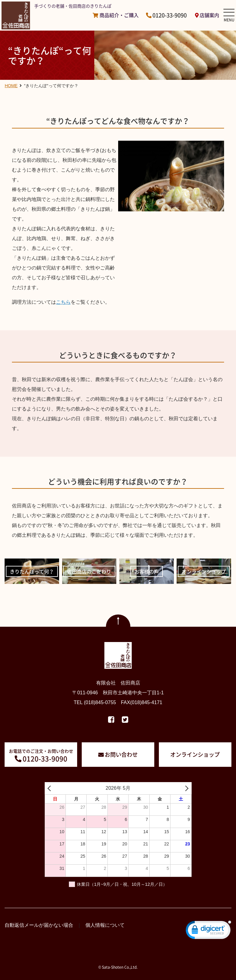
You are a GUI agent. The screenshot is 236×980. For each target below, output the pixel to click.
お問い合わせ (121, 754)
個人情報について (105, 925)
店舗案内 (209, 15)
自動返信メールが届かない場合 (39, 925)
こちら (63, 302)
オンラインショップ (195, 754)
